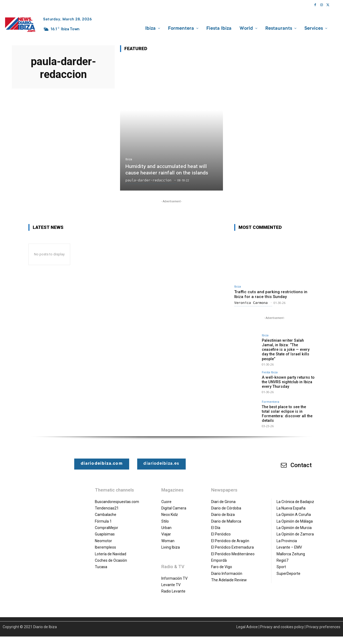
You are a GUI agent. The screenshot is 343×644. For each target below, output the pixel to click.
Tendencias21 (107, 503)
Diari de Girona (223, 496)
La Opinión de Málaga (295, 516)
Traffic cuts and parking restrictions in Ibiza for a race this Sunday (271, 294)
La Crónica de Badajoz (295, 496)
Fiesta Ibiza (270, 367)
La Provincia (287, 535)
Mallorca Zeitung (291, 549)
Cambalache (106, 509)
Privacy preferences (323, 621)
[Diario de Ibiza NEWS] (20, 25)
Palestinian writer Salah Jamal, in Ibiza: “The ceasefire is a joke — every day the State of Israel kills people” (288, 347)
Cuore (166, 496)
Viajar (166, 529)
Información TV (174, 573)
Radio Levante (173, 586)
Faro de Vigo (222, 562)
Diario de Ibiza (223, 509)
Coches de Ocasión (111, 555)
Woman (168, 535)
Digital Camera (174, 503)
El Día (216, 522)
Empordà (219, 555)
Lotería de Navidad (111, 549)
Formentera (271, 397)
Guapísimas (105, 529)
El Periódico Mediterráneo (233, 549)
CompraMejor (107, 522)
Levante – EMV (289, 542)
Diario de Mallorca (226, 516)
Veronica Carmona (251, 303)
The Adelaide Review (229, 575)
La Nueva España (291, 503)
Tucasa (101, 562)
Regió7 (282, 555)
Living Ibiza (171, 542)
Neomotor (103, 535)
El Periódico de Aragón (230, 535)
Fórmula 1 (103, 516)
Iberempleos (105, 542)
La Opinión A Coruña (294, 509)
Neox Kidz (170, 509)
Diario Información (227, 568)
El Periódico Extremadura (232, 542)
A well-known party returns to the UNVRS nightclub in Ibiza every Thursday (287, 377)
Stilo (165, 516)
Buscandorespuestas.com (117, 496)
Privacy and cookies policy (282, 621)
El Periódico (221, 529)
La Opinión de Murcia (294, 522)
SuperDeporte (288, 568)
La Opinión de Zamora (295, 529)
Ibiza (129, 160)
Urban (166, 522)
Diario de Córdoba (226, 503)
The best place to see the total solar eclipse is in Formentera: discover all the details (288, 408)
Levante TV (171, 579)
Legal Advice (247, 621)
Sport (281, 562)
